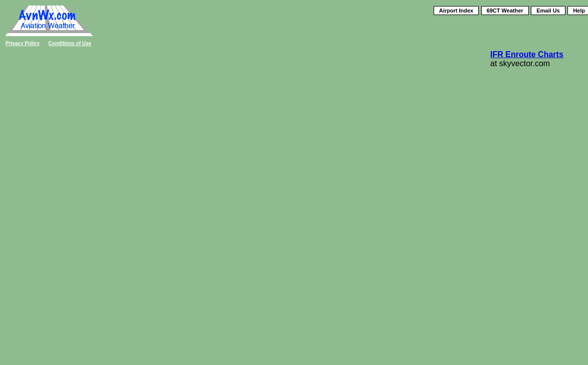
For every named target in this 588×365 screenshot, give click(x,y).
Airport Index (456, 11)
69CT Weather (505, 11)
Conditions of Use (70, 43)
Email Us (548, 11)
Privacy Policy (23, 43)
